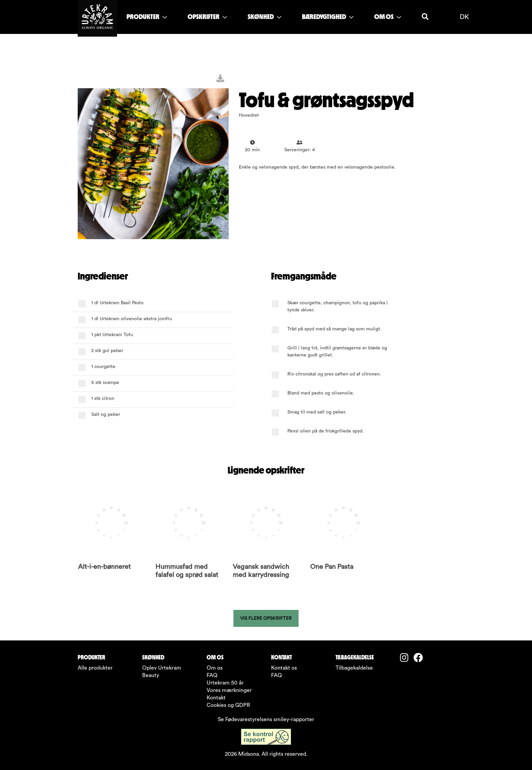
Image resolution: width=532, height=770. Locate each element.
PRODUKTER (147, 17)
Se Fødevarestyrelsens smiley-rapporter (266, 719)
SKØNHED (264, 17)
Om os (215, 668)
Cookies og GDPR (228, 705)
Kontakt (216, 698)
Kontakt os (284, 668)
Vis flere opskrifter (266, 618)
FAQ (212, 675)
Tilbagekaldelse (354, 668)
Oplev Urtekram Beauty (162, 672)
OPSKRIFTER (207, 17)
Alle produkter (95, 668)
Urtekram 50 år (225, 683)
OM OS (388, 17)
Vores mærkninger (229, 690)
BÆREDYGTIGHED (328, 17)
